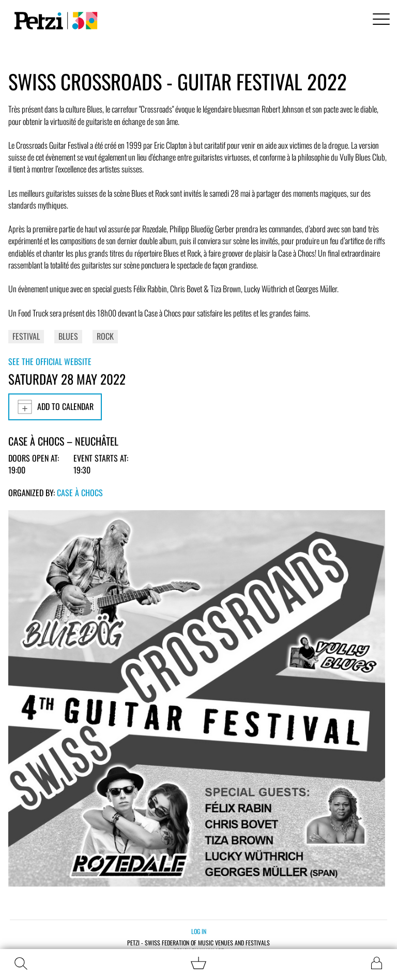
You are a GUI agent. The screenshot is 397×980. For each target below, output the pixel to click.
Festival (26, 336)
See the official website (50, 361)
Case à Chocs (80, 493)
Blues (68, 336)
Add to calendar (55, 407)
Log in (199, 931)
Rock (105, 336)
